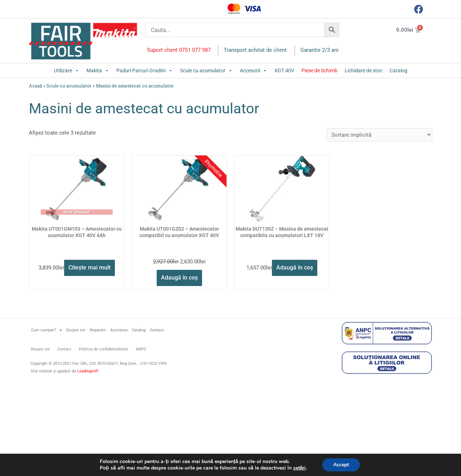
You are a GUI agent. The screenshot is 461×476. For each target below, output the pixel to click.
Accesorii (254, 71)
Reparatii (98, 330)
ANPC (141, 349)
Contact (157, 330)
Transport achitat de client (255, 50)
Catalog (399, 71)
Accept (341, 465)
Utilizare (67, 71)
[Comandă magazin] (379, 135)
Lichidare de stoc (364, 71)
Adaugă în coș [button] (179, 278)
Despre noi (76, 330)
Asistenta (119, 330)
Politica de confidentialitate (104, 349)
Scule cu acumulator (206, 71)
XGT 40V (284, 71)
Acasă (35, 86)
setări (300, 468)
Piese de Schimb (319, 71)
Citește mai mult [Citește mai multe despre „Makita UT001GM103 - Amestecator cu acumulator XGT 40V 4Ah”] (89, 268)
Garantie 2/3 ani (319, 50)
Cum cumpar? (46, 330)
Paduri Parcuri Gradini (145, 71)
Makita (98, 71)
